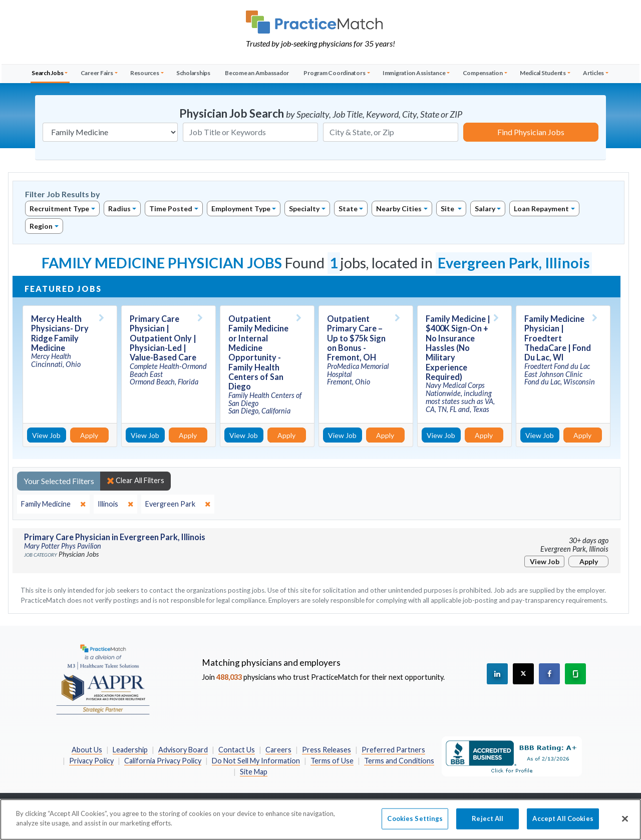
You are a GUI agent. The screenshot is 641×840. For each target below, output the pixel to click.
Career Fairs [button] (97, 73)
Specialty (304, 208)
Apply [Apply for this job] (89, 435)
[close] (53, 504)
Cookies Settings (415, 826)
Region (41, 226)
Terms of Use (332, 761)
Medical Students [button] (543, 73)
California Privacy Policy (163, 761)
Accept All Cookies (563, 826)
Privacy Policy (91, 761)
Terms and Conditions (399, 761)
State (348, 208)
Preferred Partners (393, 750)
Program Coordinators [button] (334, 73)
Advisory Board (183, 750)
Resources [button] (145, 73)
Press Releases (327, 750)
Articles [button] (593, 73)
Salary (485, 208)
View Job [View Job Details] (46, 435)
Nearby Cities (399, 208)
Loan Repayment (541, 208)
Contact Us (237, 750)
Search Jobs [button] (47, 73)
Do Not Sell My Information (256, 761)
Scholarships (193, 73)
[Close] (625, 826)
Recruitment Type (59, 208)
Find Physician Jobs (531, 132)
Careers (278, 750)
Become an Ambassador (257, 73)
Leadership (130, 750)
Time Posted (171, 208)
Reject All (488, 826)
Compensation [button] (483, 73)
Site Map (254, 772)
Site (448, 208)
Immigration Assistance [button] (414, 73)
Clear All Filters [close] (135, 481)
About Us (87, 750)
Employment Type (241, 208)
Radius (119, 208)
